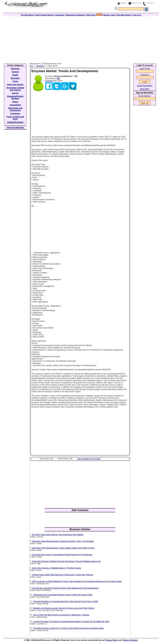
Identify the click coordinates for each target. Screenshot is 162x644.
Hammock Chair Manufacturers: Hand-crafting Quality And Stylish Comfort (63, 548)
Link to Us (137, 15)
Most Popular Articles (45, 15)
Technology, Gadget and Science (15, 89)
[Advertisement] (81, 39)
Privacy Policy (112, 640)
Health (15, 75)
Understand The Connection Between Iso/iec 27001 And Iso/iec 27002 (63, 595)
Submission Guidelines (75, 15)
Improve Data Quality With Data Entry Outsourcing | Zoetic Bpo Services (62, 575)
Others (15, 102)
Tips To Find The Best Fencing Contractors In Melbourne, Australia (61, 615)
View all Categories (15, 128)
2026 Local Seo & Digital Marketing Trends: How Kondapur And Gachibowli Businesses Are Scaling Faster (77, 581)
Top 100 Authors (28, 15)
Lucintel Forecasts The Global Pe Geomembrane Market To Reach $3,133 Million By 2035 (71, 622)
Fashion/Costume (15, 122)
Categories (60, 15)
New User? (145, 89)
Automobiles (15, 105)
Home (123, 3)
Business (40, 66)
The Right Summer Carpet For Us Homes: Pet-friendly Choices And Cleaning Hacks (68, 628)
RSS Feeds (94, 15)
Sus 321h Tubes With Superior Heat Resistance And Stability (58, 535)
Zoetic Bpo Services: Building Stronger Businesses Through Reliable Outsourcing (66, 561)
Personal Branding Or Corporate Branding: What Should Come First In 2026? (66, 601)
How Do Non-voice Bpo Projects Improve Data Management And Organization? (65, 588)
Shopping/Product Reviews (15, 97)
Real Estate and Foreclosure (15, 109)
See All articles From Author (89, 459)
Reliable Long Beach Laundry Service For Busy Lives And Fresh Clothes (64, 608)
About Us (136, 3)
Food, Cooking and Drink (15, 118)
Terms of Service (130, 640)
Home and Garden (15, 85)
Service (15, 93)
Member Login (109, 15)
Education (15, 78)
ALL (32, 66)
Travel (15, 81)
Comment (49, 81)
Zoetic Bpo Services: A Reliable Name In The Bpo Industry (57, 568)
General (15, 72)
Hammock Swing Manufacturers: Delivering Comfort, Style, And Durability (63, 541)
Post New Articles (124, 15)
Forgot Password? (145, 86)
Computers (15, 114)
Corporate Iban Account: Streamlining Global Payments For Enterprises (62, 555)
